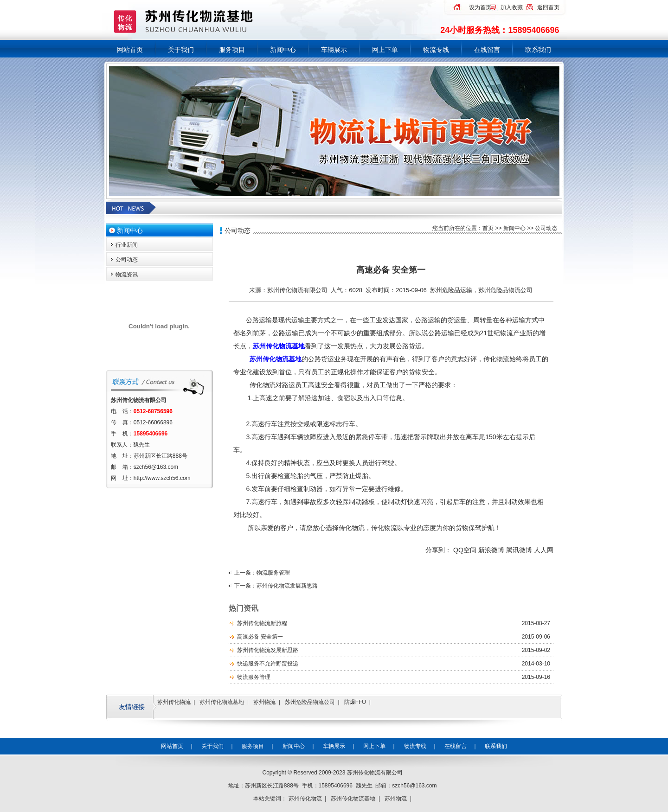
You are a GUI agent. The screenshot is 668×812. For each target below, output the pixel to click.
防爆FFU (355, 702)
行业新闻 (127, 245)
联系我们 (538, 50)
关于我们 (181, 50)
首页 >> (493, 228)
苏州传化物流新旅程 (262, 623)
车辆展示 (334, 50)
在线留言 (487, 50)
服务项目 (232, 50)
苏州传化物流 (174, 702)
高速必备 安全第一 (260, 637)
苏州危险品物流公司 (505, 290)
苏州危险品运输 (451, 290)
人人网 (544, 550)
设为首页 (480, 7)
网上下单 (385, 50)
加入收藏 (512, 7)
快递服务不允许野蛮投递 (268, 664)
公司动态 (127, 260)
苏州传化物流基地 (222, 702)
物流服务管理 (273, 573)
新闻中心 (283, 50)
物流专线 (436, 50)
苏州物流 (264, 702)
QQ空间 (465, 550)
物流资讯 (127, 275)
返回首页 (548, 7)
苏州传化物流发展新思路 (287, 586)
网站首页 (130, 50)
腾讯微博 (519, 550)
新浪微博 (491, 550)
